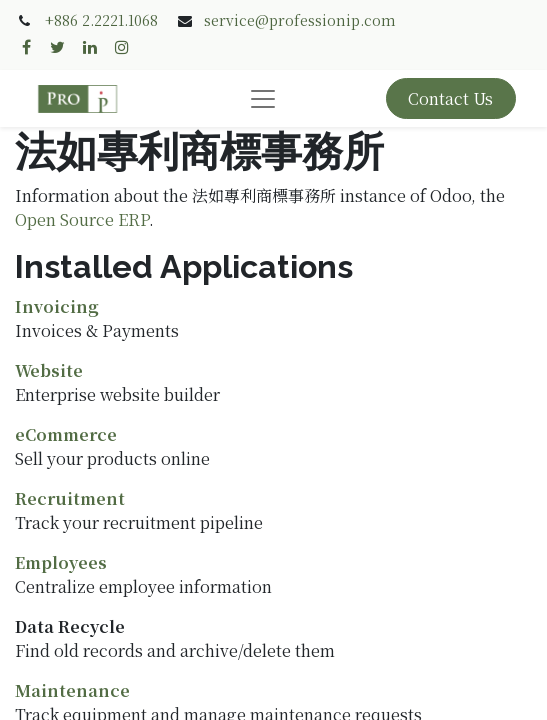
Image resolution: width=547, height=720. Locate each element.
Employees (61, 562)
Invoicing (57, 306)
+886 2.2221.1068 (101, 20)
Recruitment (70, 498)
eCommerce (66, 434)
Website (49, 370)
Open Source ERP (82, 219)
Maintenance (72, 690)
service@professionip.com (300, 20)
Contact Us (450, 98)
